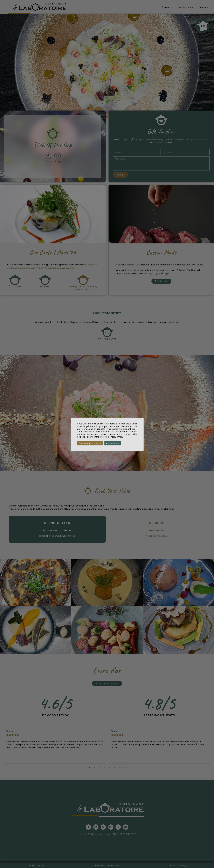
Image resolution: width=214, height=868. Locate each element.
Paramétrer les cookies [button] (90, 443)
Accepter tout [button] (113, 443)
